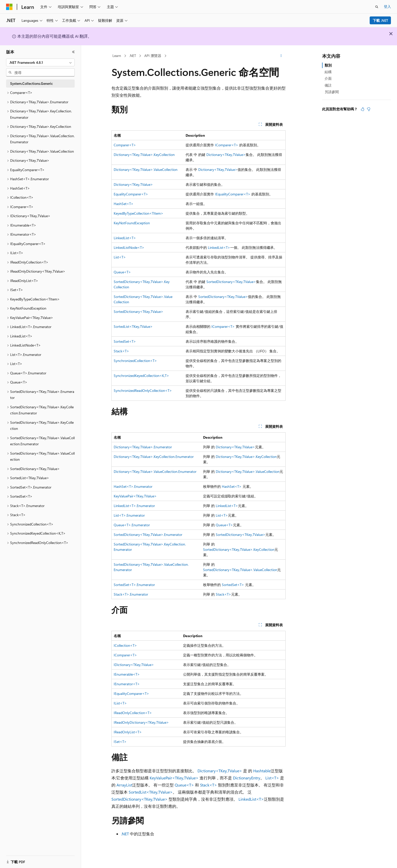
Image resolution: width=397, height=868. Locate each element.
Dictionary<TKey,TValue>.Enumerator (143, 447)
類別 (328, 65)
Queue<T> (122, 272)
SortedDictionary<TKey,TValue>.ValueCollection (240, 570)
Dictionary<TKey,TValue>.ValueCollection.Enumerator (155, 471)
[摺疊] (73, 52)
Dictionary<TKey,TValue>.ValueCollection (146, 169)
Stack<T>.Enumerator (131, 594)
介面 (328, 78)
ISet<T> (120, 742)
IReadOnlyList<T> (128, 732)
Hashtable (262, 771)
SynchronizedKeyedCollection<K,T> (141, 376)
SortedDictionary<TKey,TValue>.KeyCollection (239, 549)
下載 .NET (380, 20)
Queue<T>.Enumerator (132, 525)
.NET (133, 56)
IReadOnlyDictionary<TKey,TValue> (141, 722)
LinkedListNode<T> (129, 247)
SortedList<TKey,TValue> (133, 326)
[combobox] (40, 63)
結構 (328, 72)
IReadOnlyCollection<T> (133, 713)
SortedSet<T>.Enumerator (134, 585)
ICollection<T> (125, 645)
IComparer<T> (227, 145)
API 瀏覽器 (153, 56)
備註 (328, 85)
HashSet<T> (124, 204)
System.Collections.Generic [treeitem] (32, 83)
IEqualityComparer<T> (233, 194)
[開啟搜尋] (377, 7)
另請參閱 (332, 92)
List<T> (120, 257)
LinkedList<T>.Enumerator (134, 506)
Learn (117, 56)
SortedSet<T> (125, 341)
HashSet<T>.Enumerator (133, 486)
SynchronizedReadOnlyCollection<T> (143, 390)
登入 (387, 6)
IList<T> (120, 703)
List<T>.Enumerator (129, 515)
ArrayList (124, 785)
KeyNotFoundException (132, 223)
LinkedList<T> (125, 238)
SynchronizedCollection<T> (135, 361)
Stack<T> (121, 351)
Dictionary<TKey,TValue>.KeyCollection (144, 155)
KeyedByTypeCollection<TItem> (138, 213)
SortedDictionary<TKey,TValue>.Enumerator (148, 534)
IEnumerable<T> (127, 674)
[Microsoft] (9, 7)
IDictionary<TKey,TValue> (134, 665)
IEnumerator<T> (127, 684)
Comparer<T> (125, 145)
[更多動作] (281, 56)
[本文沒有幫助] (369, 109)
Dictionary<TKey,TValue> (226, 155)
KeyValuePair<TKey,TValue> (135, 496)
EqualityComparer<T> (131, 194)
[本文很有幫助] (363, 109)
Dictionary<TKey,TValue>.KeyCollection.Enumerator (154, 457)
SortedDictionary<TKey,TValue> (231, 282)
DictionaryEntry (247, 778)
